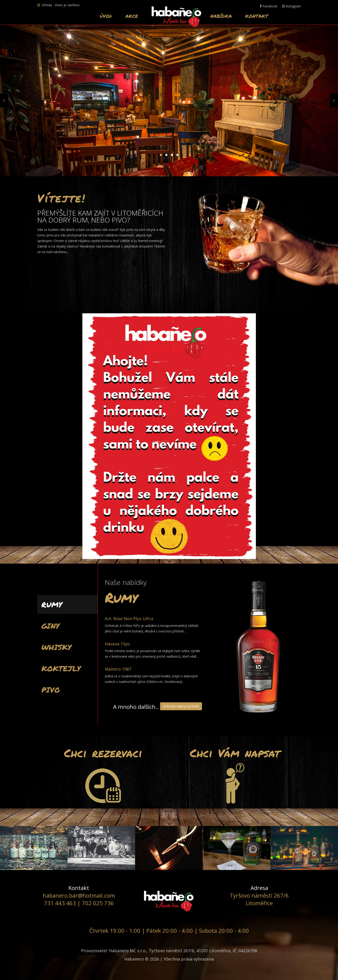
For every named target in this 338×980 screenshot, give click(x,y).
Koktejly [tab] (61, 668)
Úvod (106, 16)
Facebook (269, 6)
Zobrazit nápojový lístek (181, 706)
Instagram (291, 6)
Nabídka (221, 16)
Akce (132, 16)
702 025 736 (98, 903)
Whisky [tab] (56, 647)
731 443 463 (60, 903)
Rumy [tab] (52, 604)
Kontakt (257, 16)
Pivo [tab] (51, 690)
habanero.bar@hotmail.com (79, 895)
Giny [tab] (50, 626)
